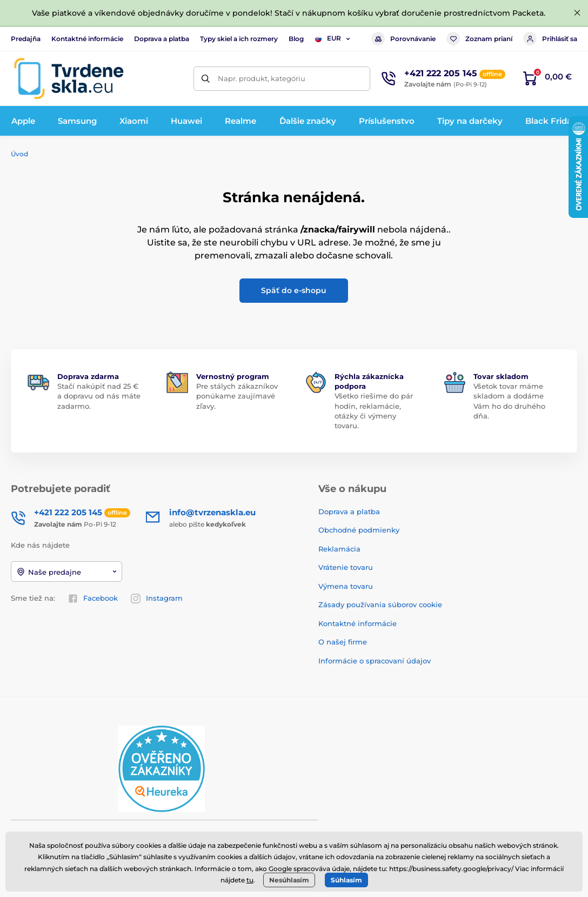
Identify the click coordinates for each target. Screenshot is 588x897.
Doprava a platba (162, 39)
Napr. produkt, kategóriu (262, 78)
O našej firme (343, 642)
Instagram (157, 599)
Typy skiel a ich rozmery (239, 39)
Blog (296, 39)
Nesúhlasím (289, 880)
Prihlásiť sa (550, 39)
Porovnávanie (403, 39)
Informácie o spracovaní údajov (375, 661)
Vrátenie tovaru (346, 567)
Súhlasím (346, 880)
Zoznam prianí (479, 39)
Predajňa (26, 39)
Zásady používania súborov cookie (380, 604)
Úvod (19, 154)
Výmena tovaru (346, 586)
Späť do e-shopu (294, 290)
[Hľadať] (206, 79)
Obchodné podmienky (359, 530)
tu (250, 880)
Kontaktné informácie (87, 39)
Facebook (93, 599)
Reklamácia (339, 549)
